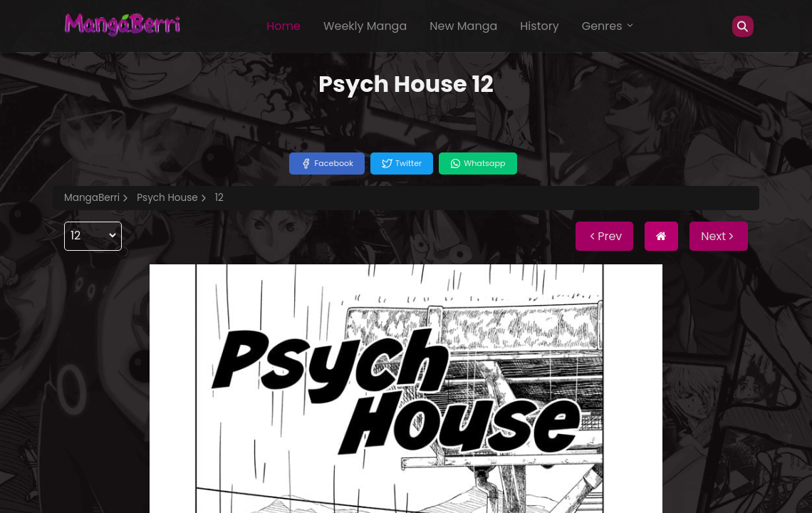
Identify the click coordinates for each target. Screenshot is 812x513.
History (539, 26)
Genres (608, 26)
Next (719, 236)
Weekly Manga (365, 26)
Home (283, 26)
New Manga (463, 26)
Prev (604, 236)
